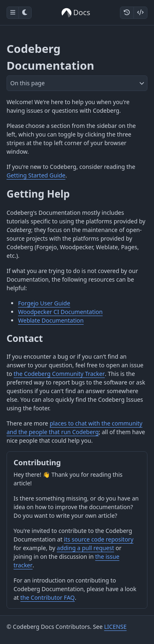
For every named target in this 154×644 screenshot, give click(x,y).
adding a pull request (85, 548)
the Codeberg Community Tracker (59, 374)
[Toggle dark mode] (25, 13)
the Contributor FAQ (48, 597)
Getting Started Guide (36, 175)
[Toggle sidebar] (13, 13)
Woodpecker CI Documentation (60, 312)
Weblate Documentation (51, 320)
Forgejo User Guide (44, 303)
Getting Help (38, 194)
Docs (76, 13)
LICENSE (115, 627)
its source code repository (99, 539)
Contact (25, 338)
